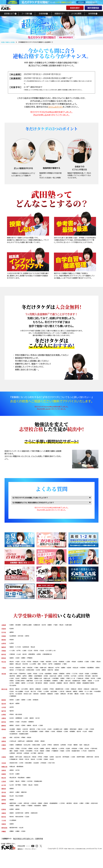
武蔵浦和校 (76, 667)
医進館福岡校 (59, 815)
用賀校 (53, 685)
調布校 (76, 680)
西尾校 (58, 739)
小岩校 (36, 683)
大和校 (74, 694)
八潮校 (84, 667)
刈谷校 (55, 737)
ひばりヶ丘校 (83, 685)
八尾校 (89, 757)
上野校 (57, 683)
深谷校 (19, 667)
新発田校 (39, 706)
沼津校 (25, 733)
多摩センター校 (15, 685)
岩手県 (4, 634)
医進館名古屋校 (39, 742)
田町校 (75, 678)
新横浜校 (42, 694)
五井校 (58, 674)
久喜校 (95, 665)
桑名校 (31, 746)
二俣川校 (77, 697)
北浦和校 (88, 665)
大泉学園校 (85, 683)
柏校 (26, 671)
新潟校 (12, 706)
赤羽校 (60, 680)
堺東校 (33, 757)
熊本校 (12, 830)
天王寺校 (26, 757)
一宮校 (95, 737)
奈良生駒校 (31, 773)
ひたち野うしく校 (55, 653)
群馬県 (4, 661)
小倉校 (21, 815)
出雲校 (19, 784)
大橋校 (90, 815)
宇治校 (77, 754)
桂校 (89, 754)
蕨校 (56, 667)
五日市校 (32, 792)
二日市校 (68, 815)
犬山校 (12, 742)
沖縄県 (4, 845)
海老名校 (66, 699)
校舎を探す (75, 8)
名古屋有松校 (27, 742)
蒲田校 (52, 688)
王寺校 (23, 773)
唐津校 (19, 822)
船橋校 (69, 671)
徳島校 (12, 800)
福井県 (4, 717)
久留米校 (37, 815)
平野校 (19, 757)
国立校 (34, 690)
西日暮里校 (93, 685)
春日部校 (53, 665)
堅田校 (47, 750)
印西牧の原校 (49, 674)
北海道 (4, 626)
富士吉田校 (20, 721)
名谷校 (73, 769)
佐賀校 (12, 822)
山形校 (12, 645)
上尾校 (75, 665)
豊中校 (52, 757)
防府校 (39, 796)
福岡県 (4, 815)
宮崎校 (12, 837)
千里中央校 (14, 760)
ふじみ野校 (49, 667)
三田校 (81, 766)
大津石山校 (14, 750)
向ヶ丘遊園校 (30, 697)
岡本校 (39, 769)
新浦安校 (19, 671)
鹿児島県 (4, 841)
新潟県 (4, 706)
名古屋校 (13, 737)
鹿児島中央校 (14, 841)
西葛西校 (68, 678)
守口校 (49, 760)
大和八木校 (57, 773)
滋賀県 (4, 750)
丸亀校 (19, 804)
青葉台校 (81, 694)
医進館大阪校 (93, 760)
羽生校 (62, 667)
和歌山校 (13, 777)
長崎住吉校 (37, 826)
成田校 (76, 671)
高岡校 (19, 710)
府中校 (40, 685)
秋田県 (4, 641)
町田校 (39, 678)
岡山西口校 (14, 788)
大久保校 (59, 769)
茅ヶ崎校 (13, 702)
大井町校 (83, 680)
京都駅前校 (20, 754)
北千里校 (54, 762)
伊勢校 (25, 746)
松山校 (12, 808)
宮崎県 (4, 837)
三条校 (31, 706)
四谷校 (90, 678)
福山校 (19, 792)
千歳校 (61, 626)
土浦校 (26, 653)
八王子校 (82, 678)
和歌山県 (4, 777)
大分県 (4, 833)
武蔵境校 (27, 690)
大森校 (46, 685)
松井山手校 (29, 754)
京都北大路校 (40, 754)
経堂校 (12, 690)
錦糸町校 (22, 680)
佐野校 (42, 657)
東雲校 (49, 690)
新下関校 (19, 796)
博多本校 (29, 815)
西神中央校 (14, 769)
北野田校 (30, 762)
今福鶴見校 (70, 760)
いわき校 (19, 649)
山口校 (12, 796)
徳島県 (4, 800)
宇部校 (26, 796)
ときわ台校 (87, 688)
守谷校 (46, 653)
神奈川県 (4, 694)
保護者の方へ (60, 14)
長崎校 (12, 826)
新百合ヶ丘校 (56, 699)
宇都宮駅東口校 (52, 657)
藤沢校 (34, 694)
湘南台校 (85, 697)
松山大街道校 (21, 808)
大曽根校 (19, 739)
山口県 (4, 796)
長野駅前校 (20, 725)
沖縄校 (19, 845)
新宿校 (61, 678)
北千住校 (91, 680)
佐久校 (41, 725)
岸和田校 (82, 757)
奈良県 (4, 773)
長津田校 (74, 699)
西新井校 (42, 690)
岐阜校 (12, 729)
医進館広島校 (42, 792)
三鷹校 (20, 688)
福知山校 (96, 754)
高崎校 (12, 661)
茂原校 (21, 674)
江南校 (79, 739)
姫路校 (12, 766)
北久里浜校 (46, 699)
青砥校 (45, 688)
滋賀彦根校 (32, 750)
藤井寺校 (62, 762)
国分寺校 (29, 683)
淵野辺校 (96, 699)
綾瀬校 (73, 688)
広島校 (12, 792)
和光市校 (40, 667)
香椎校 (44, 815)
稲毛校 (28, 674)
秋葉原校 (13, 688)
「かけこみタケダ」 (55, 107)
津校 (11, 746)
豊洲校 (79, 688)
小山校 (20, 657)
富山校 (12, 710)
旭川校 (48, 626)
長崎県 (4, 826)
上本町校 (67, 757)
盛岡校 (12, 634)
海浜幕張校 (14, 674)
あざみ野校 (26, 694)
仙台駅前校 (14, 638)
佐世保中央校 (21, 826)
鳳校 (21, 760)
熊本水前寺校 (21, 830)
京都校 (12, 754)
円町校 (55, 754)
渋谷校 (42, 683)
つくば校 (13, 653)
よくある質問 (76, 14)
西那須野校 (34, 657)
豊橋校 (73, 737)
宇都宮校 (13, 657)
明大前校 (21, 683)
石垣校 (25, 845)
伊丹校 (44, 766)
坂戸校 (68, 667)
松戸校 (63, 671)
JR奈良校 (48, 773)
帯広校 (68, 626)
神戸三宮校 (20, 766)
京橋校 (62, 760)
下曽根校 (42, 818)
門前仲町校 (24, 678)
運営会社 (27, 866)
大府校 (65, 739)
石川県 (4, 713)
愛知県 (4, 737)
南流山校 (83, 671)
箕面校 (26, 760)
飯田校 (34, 725)
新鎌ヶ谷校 (47, 671)
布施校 (78, 760)
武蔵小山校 (75, 683)
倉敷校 (31, 788)
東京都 (4, 678)
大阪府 (4, 757)
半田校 (12, 739)
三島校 (44, 733)
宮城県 (4, 638)
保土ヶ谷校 (34, 702)
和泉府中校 (21, 762)
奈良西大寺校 (14, 773)
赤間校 (21, 818)
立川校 (45, 678)
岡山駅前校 (23, 788)
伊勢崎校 (32, 661)
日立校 (33, 653)
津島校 (19, 742)
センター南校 (21, 699)
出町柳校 (70, 754)
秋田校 (12, 641)
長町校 (29, 638)
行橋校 (96, 815)
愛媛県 (4, 808)
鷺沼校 (20, 702)
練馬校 (29, 680)
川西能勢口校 (30, 769)
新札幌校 (19, 626)
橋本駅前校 (21, 777)
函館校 (55, 626)
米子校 (19, 781)
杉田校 (26, 702)
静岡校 (12, 733)
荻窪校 (96, 678)
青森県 (4, 630)
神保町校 (50, 683)
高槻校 (46, 757)
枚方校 (39, 757)
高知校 (12, 811)
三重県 (4, 746)
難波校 (55, 760)
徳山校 (33, 796)
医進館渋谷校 (37, 688)
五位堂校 (40, 773)
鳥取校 (12, 781)
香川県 (4, 804)
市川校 (12, 671)
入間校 (12, 667)
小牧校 (26, 739)
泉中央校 (22, 638)
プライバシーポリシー (39, 866)
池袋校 (32, 678)
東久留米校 (96, 688)
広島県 (4, 792)
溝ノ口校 (46, 697)
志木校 (60, 665)
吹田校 (33, 760)
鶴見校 (92, 697)
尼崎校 (66, 769)
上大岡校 (60, 697)
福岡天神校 (14, 815)
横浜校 (19, 694)
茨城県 (4, 653)
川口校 (25, 665)
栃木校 (26, 657)
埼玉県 (4, 665)
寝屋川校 (59, 757)
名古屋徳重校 (43, 739)
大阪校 (12, 757)
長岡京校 (62, 754)
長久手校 (34, 739)
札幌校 (12, 626)
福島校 (12, 649)
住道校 (75, 757)
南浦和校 (67, 665)
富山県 (4, 710)
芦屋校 (50, 766)
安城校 (52, 739)
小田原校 (49, 694)
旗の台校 (27, 688)
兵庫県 (4, 766)
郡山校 (36, 649)
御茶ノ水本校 (14, 678)
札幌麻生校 (40, 626)
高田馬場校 (53, 678)
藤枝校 (31, 733)
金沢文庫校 (69, 697)
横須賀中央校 (65, 694)
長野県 (4, 725)
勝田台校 (56, 671)
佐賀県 (4, 822)
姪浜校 (83, 815)
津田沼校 (32, 671)
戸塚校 (53, 697)
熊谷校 (12, 665)
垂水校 (52, 769)
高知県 (4, 811)
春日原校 (76, 815)
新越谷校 (39, 665)
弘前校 (12, 630)
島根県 (4, 784)
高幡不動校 (73, 685)
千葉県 (4, 671)
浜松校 (19, 733)
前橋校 (25, 661)
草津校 (40, 750)
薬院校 (28, 818)
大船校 (89, 699)
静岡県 (4, 733)
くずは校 (13, 762)
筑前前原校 (50, 818)
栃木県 (4, 657)
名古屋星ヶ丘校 (64, 737)
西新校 (50, 815)
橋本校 (88, 694)
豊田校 (89, 737)
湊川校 (21, 769)
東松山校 (32, 667)
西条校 (25, 792)
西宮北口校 (29, 766)
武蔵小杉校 (14, 697)
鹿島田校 (81, 699)
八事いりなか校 (45, 737)
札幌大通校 (76, 626)
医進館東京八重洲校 (60, 690)
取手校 (39, 653)
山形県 (4, 645)
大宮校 (19, 665)
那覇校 (12, 845)
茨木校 (95, 757)
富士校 (38, 733)
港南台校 (96, 694)
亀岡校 (83, 754)
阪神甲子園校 (89, 766)
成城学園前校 (51, 680)
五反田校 (19, 690)
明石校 (37, 766)
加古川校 (64, 766)
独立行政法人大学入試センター (24, 852)
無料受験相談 (93, 8)
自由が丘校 (68, 680)
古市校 (84, 760)
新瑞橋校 (86, 739)
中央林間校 (30, 699)
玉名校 (29, 830)
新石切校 (38, 762)
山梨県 (4, 721)
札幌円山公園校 (29, 626)
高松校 (12, 804)
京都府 (4, 754)
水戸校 (20, 653)
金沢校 (12, 713)
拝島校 (33, 685)
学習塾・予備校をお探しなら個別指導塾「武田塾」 (85, 863)
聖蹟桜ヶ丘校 (65, 683)
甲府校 (12, 721)
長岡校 (25, 706)
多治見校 (26, 729)
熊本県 (4, 830)
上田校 (28, 725)
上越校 (19, 706)
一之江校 (59, 688)
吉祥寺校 (13, 683)
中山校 (39, 697)
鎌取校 (64, 674)
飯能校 (25, 667)
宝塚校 (57, 766)
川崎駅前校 (43, 702)
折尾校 (34, 818)
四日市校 (18, 746)
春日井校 (35, 737)
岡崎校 (20, 737)
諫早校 (29, 826)
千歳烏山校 (25, 685)
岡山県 (4, 788)
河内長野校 (41, 760)
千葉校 (39, 671)
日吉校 (21, 697)
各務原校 (34, 729)
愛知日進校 (81, 737)
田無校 (93, 683)
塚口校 (45, 769)
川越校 (46, 665)
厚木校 (12, 694)
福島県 (4, 649)
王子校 (66, 688)
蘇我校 (79, 674)
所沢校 (31, 665)
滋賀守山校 (23, 750)
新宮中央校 (14, 818)
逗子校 (38, 699)
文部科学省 (39, 852)
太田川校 (27, 737)
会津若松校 (28, 649)
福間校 (58, 818)
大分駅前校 (14, 833)
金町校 (36, 680)
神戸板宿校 (73, 766)
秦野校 (12, 699)
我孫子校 (71, 674)
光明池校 (46, 762)
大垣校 (19, 729)
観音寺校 (26, 804)
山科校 (48, 754)
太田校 (19, 661)
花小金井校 (72, 690)
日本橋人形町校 (62, 685)
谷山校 (23, 841)
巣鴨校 (42, 680)
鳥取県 (4, 781)
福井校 (12, 717)
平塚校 (57, 694)
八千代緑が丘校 (37, 674)
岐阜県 (4, 729)
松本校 (12, 725)
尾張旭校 (72, 739)
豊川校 (93, 739)
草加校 (81, 665)
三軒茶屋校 (14, 680)
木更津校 (91, 671)
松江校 (12, 784)
